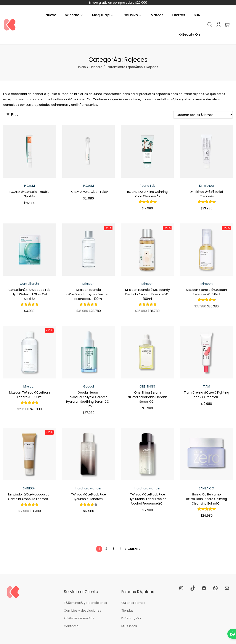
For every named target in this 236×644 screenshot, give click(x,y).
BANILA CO (206, 488)
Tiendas (127, 611)
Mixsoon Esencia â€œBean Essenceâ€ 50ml (206, 292)
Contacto (71, 626)
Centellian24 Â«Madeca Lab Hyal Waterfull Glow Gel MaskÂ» (29, 294)
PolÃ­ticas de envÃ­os (79, 618)
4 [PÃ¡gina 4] (120, 549)
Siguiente (132, 549)
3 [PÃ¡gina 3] (113, 549)
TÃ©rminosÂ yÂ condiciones (85, 603)
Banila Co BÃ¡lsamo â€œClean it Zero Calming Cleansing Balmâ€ (206, 499)
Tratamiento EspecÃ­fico (124, 67)
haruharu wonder (88, 488)
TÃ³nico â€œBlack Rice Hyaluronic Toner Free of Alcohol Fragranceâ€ (147, 499)
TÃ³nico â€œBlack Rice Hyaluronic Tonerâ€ (88, 497)
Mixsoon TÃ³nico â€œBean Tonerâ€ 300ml (29, 395)
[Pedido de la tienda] (203, 115)
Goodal (88, 386)
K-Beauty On (131, 618)
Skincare (96, 67)
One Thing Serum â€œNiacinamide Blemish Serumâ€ (148, 397)
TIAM (206, 386)
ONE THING (147, 386)
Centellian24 (30, 284)
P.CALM (30, 186)
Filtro (13, 115)
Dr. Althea (206, 186)
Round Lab (148, 186)
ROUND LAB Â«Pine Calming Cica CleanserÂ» (147, 194)
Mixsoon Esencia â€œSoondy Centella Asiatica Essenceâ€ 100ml (148, 294)
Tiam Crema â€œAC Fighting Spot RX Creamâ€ (206, 395)
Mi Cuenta (129, 626)
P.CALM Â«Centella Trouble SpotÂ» (30, 194)
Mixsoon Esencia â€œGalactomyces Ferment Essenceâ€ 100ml (89, 294)
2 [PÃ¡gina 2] (106, 549)
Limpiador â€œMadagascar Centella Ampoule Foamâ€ (30, 497)
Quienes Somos (133, 603)
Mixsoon (88, 284)
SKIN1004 (29, 488)
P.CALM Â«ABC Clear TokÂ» (89, 192)
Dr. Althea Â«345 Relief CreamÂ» (206, 194)
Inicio (82, 67)
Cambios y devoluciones (82, 611)
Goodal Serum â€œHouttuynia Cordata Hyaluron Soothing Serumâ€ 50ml (88, 399)
